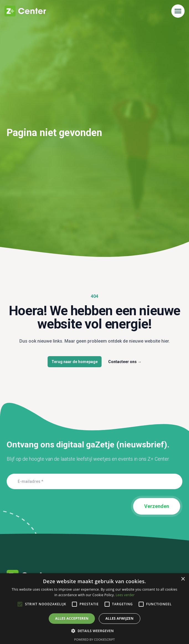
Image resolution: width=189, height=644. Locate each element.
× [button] (183, 579)
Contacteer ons (125, 362)
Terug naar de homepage (75, 362)
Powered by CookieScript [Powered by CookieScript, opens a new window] (94, 639)
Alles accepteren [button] (72, 618)
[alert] (94, 609)
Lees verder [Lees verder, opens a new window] (125, 595)
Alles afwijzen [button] (120, 618)
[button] (94, 631)
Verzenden (157, 506)
